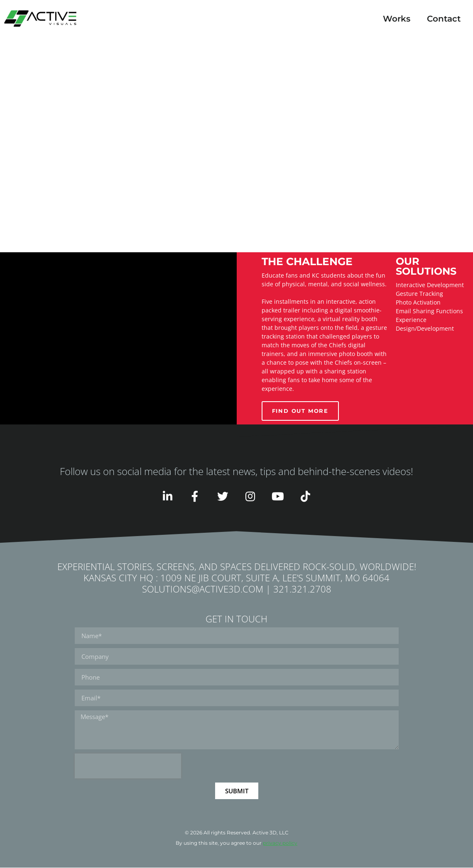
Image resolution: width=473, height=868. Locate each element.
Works (397, 19)
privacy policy (280, 843)
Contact (444, 19)
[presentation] (128, 766)
